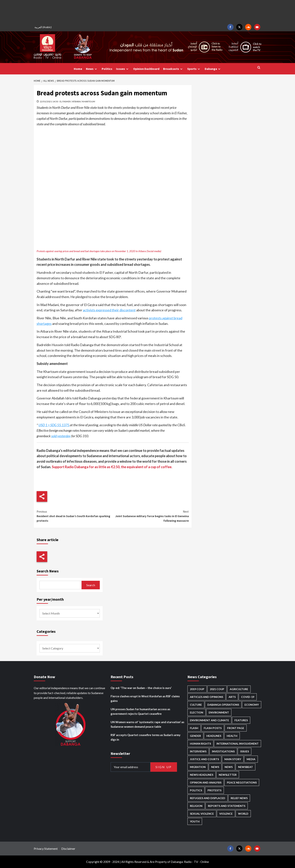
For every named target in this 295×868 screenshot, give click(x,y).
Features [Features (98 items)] (241, 720)
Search (91, 585)
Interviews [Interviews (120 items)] (198, 751)
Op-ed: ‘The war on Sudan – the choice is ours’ (141, 688)
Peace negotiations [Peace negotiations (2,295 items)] (242, 782)
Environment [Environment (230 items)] (219, 712)
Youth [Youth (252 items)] (195, 821)
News (92, 69)
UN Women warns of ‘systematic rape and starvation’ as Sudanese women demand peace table (147, 724)
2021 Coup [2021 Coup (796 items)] (217, 689)
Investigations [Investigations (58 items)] (223, 751)
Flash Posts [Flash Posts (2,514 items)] (213, 728)
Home (78, 69)
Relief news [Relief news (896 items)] (239, 798)
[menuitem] (44, 27)
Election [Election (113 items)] (197, 712)
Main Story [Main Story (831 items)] (233, 759)
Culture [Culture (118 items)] (196, 705)
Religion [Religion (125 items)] (196, 806)
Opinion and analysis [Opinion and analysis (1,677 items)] (206, 782)
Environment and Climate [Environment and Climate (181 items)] (209, 720)
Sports (194, 69)
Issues (123, 69)
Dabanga (213, 69)
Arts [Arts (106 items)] (232, 697)
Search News (48, 571)
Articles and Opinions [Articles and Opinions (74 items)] (206, 697)
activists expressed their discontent (109, 310)
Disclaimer (68, 849)
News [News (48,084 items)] (215, 767)
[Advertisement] (148, 11)
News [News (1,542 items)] (229, 767)
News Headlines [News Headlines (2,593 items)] (202, 775)
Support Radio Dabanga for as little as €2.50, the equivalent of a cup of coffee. (112, 467)
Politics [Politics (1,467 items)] (196, 790)
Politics (107, 69)
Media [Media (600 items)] (251, 759)
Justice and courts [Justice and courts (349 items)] (204, 759)
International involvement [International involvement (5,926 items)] (238, 744)
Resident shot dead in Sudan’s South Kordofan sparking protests (75, 516)
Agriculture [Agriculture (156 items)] (239, 689)
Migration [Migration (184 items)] (198, 767)
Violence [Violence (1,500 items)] (226, 814)
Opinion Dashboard (146, 69)
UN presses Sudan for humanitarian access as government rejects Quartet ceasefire (140, 711)
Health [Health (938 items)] (232, 736)
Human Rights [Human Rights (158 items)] (200, 744)
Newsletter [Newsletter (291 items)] (228, 775)
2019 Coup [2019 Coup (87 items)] (197, 689)
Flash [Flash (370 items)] (194, 728)
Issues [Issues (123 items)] (245, 751)
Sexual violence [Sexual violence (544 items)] (202, 814)
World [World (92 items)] (243, 814)
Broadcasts (173, 69)
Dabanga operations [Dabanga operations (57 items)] (223, 705)
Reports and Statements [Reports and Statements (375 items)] (227, 806)
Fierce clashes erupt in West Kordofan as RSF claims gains (145, 698)
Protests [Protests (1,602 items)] (214, 790)
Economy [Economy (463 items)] (252, 705)
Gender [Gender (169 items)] (195, 736)
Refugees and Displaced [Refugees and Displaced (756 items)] (208, 798)
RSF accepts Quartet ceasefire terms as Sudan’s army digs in (146, 737)
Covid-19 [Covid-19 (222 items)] (248, 697)
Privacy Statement (46, 849)
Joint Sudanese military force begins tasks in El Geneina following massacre (151, 516)
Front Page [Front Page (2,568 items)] (236, 728)
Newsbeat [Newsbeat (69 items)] (245, 767)
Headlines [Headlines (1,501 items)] (214, 736)
